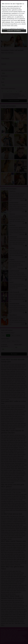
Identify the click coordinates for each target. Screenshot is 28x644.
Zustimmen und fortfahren (14, 31)
